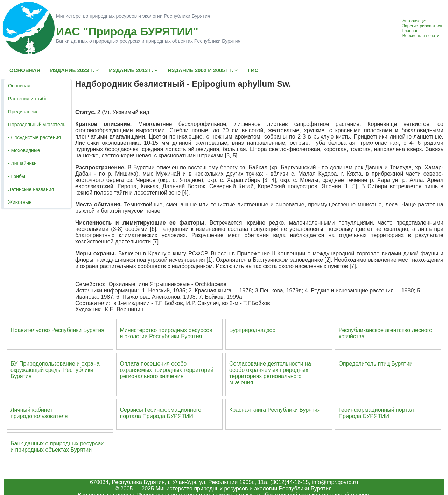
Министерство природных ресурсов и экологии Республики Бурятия (166, 333)
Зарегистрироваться (422, 26)
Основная (19, 86)
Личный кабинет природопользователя (39, 413)
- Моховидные (24, 150)
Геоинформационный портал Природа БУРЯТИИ (376, 413)
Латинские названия (31, 189)
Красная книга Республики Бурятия (275, 410)
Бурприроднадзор (252, 330)
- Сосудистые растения (34, 137)
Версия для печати (421, 36)
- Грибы (17, 176)
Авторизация (415, 21)
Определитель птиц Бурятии (376, 364)
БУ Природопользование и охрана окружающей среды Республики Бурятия (55, 370)
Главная (411, 31)
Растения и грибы (28, 99)
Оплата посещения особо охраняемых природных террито (162, 367)
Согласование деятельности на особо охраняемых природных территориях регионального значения (270, 373)
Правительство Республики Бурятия (57, 330)
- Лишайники (22, 163)
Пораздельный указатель (37, 125)
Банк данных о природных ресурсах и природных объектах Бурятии (57, 447)
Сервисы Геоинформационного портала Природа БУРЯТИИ (161, 413)
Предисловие (23, 112)
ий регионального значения (167, 373)
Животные (20, 202)
